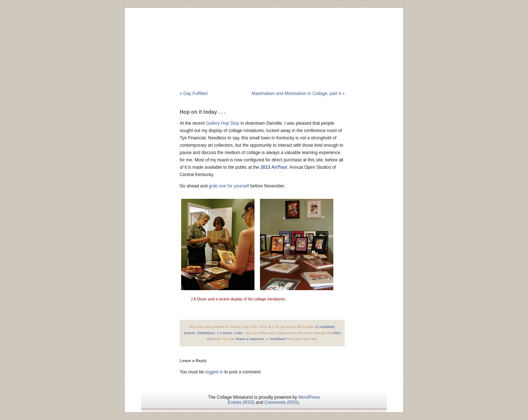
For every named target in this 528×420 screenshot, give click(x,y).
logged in (214, 372)
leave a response (250, 339)
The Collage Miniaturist (264, 38)
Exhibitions (206, 333)
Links (239, 333)
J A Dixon (225, 333)
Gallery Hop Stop (222, 123)
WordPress (309, 397)
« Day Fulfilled (194, 94)
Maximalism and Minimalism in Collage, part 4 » (298, 94)
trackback (278, 339)
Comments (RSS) (282, 402)
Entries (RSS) (241, 402)
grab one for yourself (229, 186)
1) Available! (325, 327)
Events (190, 333)
